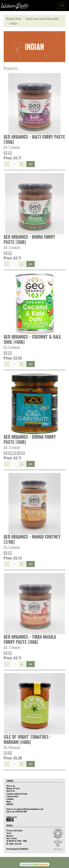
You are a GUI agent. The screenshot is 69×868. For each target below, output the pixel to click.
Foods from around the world (42, 19)
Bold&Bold (24, 849)
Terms (9, 833)
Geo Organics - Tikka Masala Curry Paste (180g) (30, 640)
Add (31, 164)
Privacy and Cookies (15, 830)
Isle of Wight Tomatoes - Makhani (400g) (28, 740)
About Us (10, 836)
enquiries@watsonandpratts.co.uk (30, 809)
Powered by (34, 864)
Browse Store (14, 19)
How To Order (12, 838)
